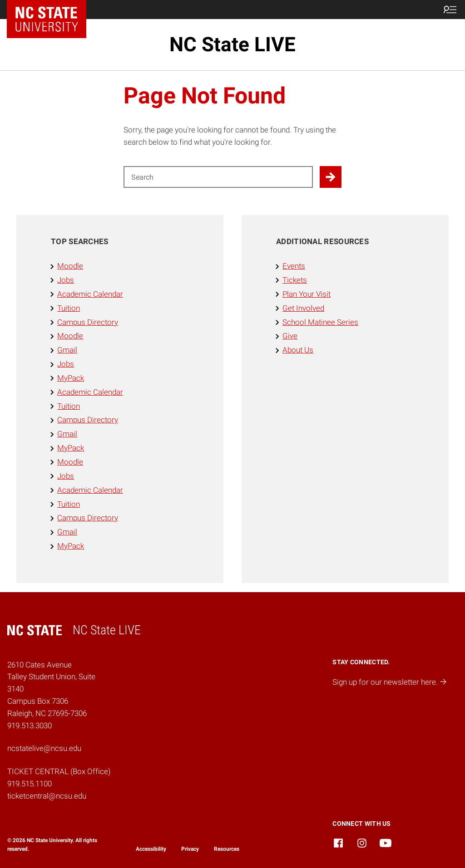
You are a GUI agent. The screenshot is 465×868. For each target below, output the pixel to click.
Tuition (69, 308)
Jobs (66, 280)
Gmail (67, 350)
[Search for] (218, 177)
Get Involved (303, 308)
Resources (227, 849)
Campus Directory (88, 322)
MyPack (71, 378)
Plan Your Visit (307, 294)
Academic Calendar (90, 294)
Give (290, 336)
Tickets (295, 280)
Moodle (70, 266)
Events (294, 266)
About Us (298, 350)
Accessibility (151, 849)
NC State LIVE (232, 44)
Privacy (190, 849)
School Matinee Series (320, 322)
